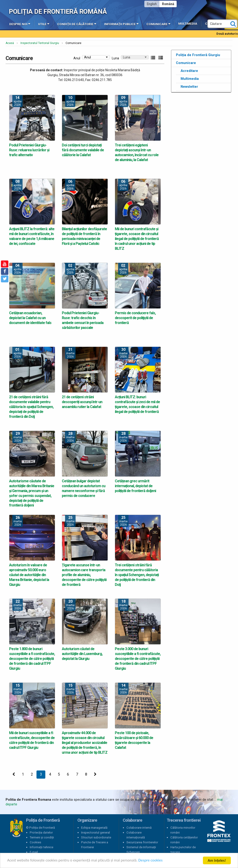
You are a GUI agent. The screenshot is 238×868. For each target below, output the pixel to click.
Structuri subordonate (96, 837)
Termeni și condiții (42, 837)
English (152, 4)
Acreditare (189, 71)
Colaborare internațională (136, 835)
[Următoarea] (95, 775)
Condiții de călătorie (77, 24)
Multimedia (188, 24)
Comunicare (158, 24)
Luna (115, 58)
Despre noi (20, 24)
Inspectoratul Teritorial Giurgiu (40, 43)
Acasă (10, 43)
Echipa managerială (94, 828)
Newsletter (189, 87)
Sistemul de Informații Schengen (141, 850)
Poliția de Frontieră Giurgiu (198, 55)
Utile (44, 24)
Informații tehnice (41, 847)
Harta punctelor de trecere (183, 850)
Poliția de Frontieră (16, 828)
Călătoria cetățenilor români (184, 840)
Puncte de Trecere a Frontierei (95, 845)
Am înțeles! (217, 860)
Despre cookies (151, 861)
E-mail (34, 852)
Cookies (35, 842)
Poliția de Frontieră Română (58, 12)
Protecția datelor (41, 833)
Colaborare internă (139, 828)
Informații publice (121, 24)
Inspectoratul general (96, 833)
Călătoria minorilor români (183, 830)
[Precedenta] (14, 775)
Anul (77, 58)
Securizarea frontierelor (142, 842)
